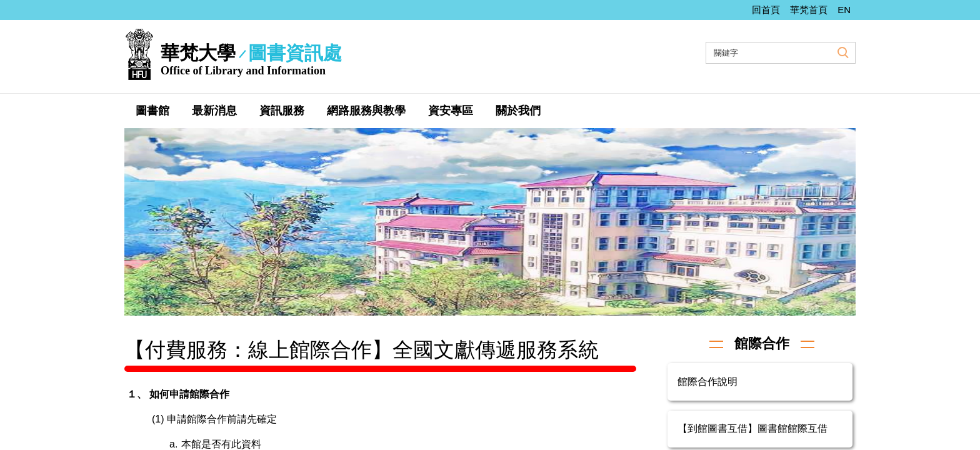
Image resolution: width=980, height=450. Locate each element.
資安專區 (451, 111)
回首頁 (766, 10)
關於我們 (518, 111)
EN (844, 10)
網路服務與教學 (366, 111)
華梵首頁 (809, 10)
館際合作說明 (707, 382)
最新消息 (214, 111)
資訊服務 (282, 111)
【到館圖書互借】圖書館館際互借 (752, 428)
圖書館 (152, 111)
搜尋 (842, 52)
